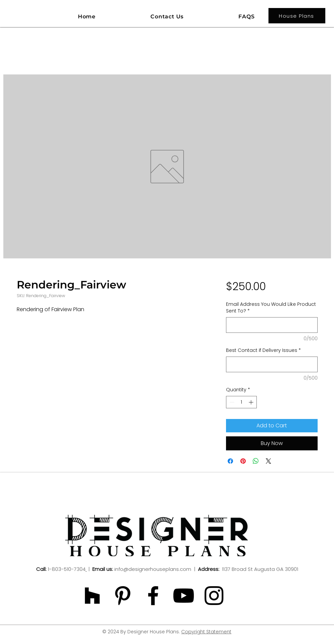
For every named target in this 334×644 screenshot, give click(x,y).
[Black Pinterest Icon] (123, 596)
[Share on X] (268, 461)
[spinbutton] (241, 402)
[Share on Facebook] (230, 461)
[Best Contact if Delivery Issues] (272, 364)
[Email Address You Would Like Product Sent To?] (272, 325)
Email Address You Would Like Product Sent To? (271, 308)
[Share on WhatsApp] (256, 461)
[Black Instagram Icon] (214, 596)
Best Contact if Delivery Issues (263, 350)
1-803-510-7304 (67, 569)
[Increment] (252, 402)
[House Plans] (297, 16)
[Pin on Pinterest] (243, 461)
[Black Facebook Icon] (153, 596)
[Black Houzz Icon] (92, 596)
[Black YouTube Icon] (184, 596)
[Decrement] (231, 402)
